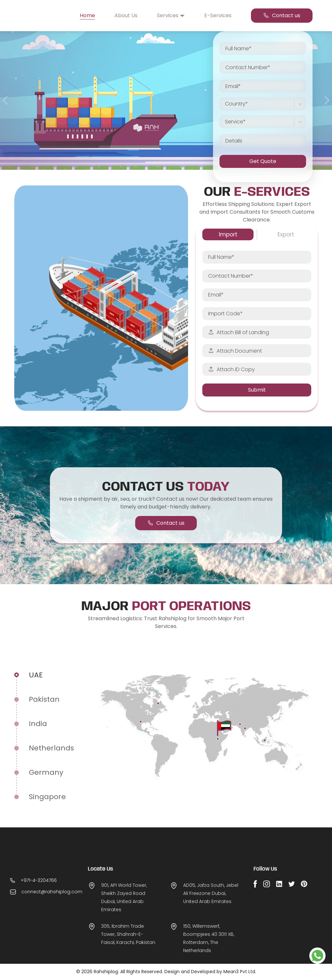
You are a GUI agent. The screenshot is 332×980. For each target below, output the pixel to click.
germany (46, 772)
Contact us (282, 15)
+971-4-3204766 (39, 892)
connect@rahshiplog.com (52, 903)
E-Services (218, 15)
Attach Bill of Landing (239, 332)
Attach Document (235, 351)
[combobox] (226, 104)
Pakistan (44, 699)
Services (171, 15)
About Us (126, 15)
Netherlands (51, 748)
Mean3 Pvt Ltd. (240, 972)
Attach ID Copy (231, 369)
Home (87, 15)
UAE (36, 675)
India (38, 724)
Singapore (47, 797)
